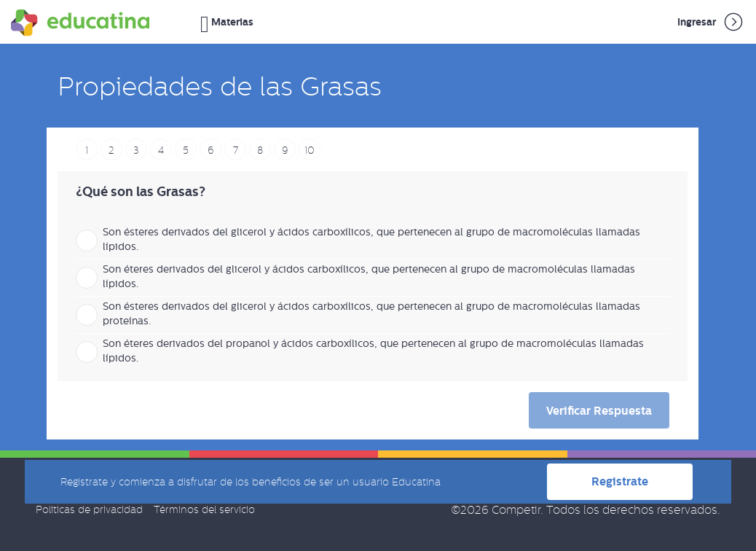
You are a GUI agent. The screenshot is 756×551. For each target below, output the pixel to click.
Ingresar (711, 22)
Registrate (620, 481)
